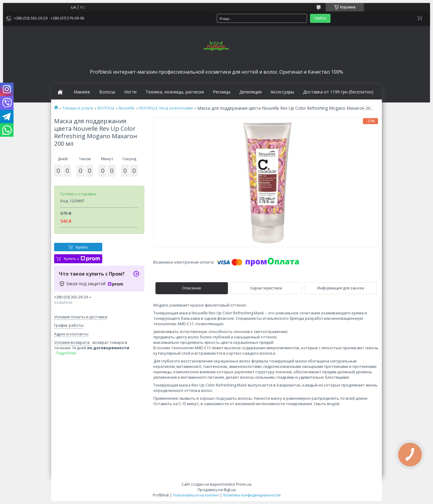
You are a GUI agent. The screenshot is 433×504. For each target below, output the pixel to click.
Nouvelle (127, 108)
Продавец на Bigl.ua (217, 490)
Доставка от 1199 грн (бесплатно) (338, 92)
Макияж (82, 92)
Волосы (107, 92)
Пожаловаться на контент (196, 495)
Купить (82, 247)
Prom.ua (244, 484)
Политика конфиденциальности (252, 495)
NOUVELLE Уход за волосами (166, 108)
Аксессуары (282, 92)
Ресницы (222, 92)
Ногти (130, 92)
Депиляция (250, 92)
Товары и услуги (78, 108)
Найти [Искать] (320, 18)
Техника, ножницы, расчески (175, 92)
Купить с (82, 259)
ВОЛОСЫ (106, 108)
